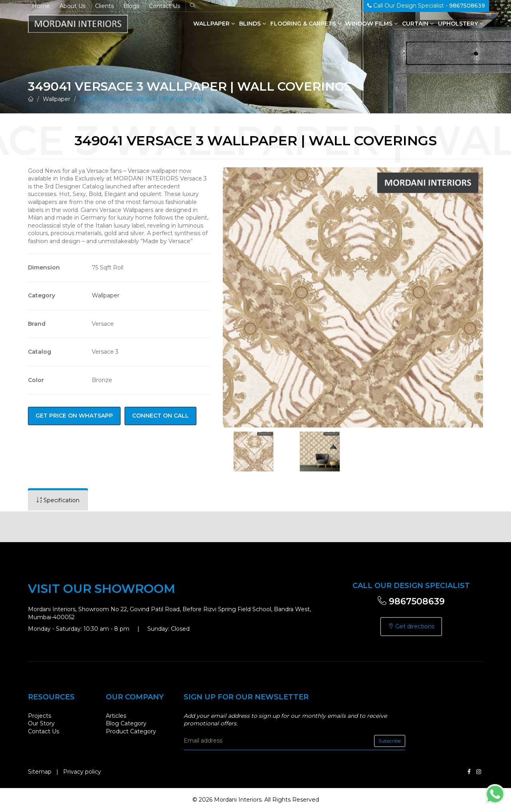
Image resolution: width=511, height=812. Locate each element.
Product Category (131, 731)
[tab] (58, 500)
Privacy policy (82, 772)
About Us (72, 6)
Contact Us (164, 6)
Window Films (371, 24)
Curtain (418, 24)
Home (41, 6)
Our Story (41, 723)
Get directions (411, 626)
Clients (104, 6)
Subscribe (390, 741)
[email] (294, 741)
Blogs (131, 6)
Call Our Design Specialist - (426, 6)
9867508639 (411, 601)
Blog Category (126, 723)
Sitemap (40, 772)
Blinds (253, 24)
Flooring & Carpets (306, 24)
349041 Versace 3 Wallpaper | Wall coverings (141, 99)
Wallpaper (214, 24)
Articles (116, 716)
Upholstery (460, 24)
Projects (40, 716)
